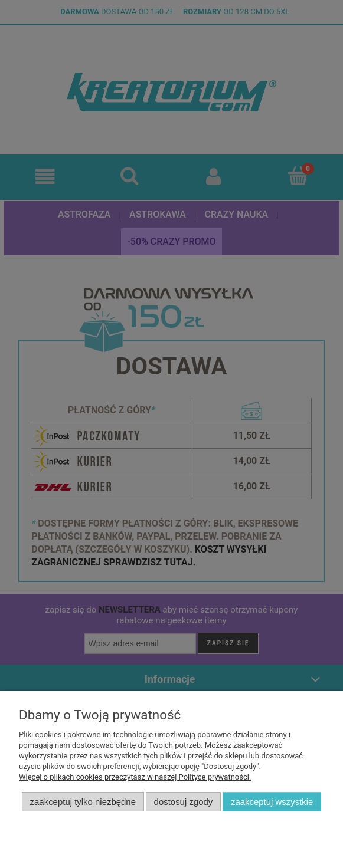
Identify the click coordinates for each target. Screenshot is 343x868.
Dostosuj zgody (184, 802)
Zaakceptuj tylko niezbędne (83, 802)
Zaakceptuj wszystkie (272, 802)
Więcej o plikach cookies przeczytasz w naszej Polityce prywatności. (135, 777)
